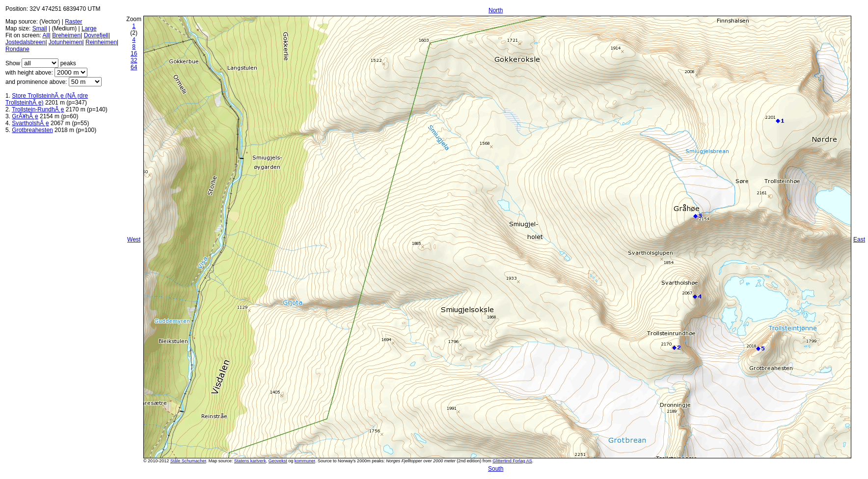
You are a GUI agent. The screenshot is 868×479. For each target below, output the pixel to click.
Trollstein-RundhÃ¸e (38, 109)
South (496, 469)
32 (134, 60)
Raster (73, 22)
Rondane (17, 49)
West (134, 239)
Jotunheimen (66, 42)
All (45, 35)
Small (40, 28)
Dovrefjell (96, 35)
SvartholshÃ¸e (30, 123)
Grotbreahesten (32, 130)
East (859, 239)
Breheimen (66, 35)
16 (134, 53)
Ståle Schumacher (188, 461)
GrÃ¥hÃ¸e (25, 116)
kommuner (305, 461)
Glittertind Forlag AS (512, 461)
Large (89, 28)
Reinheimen (101, 42)
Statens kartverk (250, 461)
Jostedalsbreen (25, 42)
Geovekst (278, 461)
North (496, 10)
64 (134, 67)
